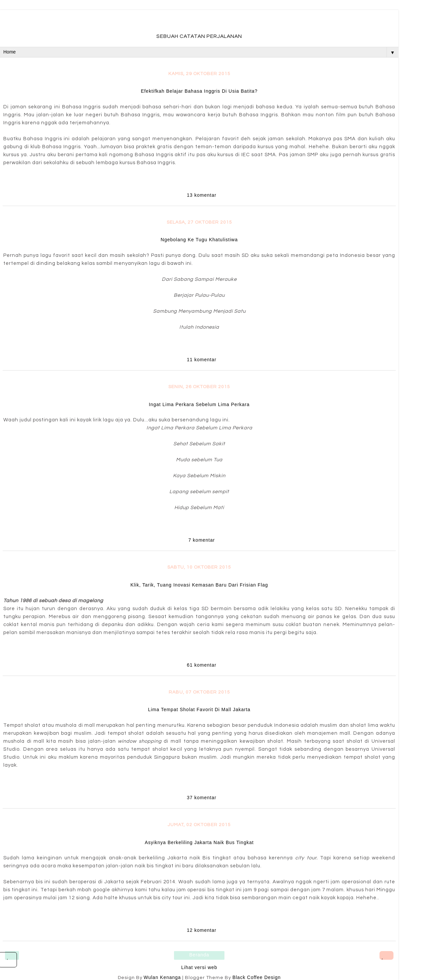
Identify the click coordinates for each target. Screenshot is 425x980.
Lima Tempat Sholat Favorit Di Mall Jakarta (199, 709)
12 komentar (202, 930)
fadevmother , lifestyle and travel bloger (199, 23)
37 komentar (202, 798)
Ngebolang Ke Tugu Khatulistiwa (199, 240)
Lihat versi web (199, 967)
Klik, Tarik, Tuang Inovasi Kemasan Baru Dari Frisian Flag (199, 585)
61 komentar (202, 665)
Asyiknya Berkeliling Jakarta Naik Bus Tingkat (199, 842)
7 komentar (202, 540)
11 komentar (202, 360)
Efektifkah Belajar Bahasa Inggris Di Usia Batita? (199, 91)
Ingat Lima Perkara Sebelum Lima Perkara (199, 404)
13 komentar (202, 195)
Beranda (199, 955)
